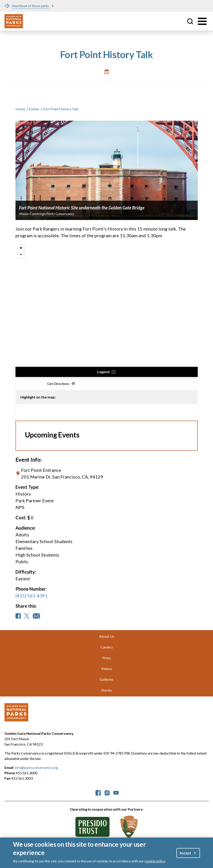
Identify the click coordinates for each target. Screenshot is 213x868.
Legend (103, 372)
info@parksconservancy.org (36, 767)
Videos (107, 669)
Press (107, 658)
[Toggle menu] (202, 21)
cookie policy (155, 861)
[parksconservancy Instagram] (107, 793)
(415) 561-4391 (32, 596)
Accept (185, 853)
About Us (107, 636)
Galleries (106, 679)
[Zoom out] (21, 254)
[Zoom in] (21, 248)
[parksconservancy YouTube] (116, 793)
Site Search (190, 21)
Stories (107, 690)
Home (20, 109)
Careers (107, 647)
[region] (107, 310)
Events (34, 109)
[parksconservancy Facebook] (98, 793)
